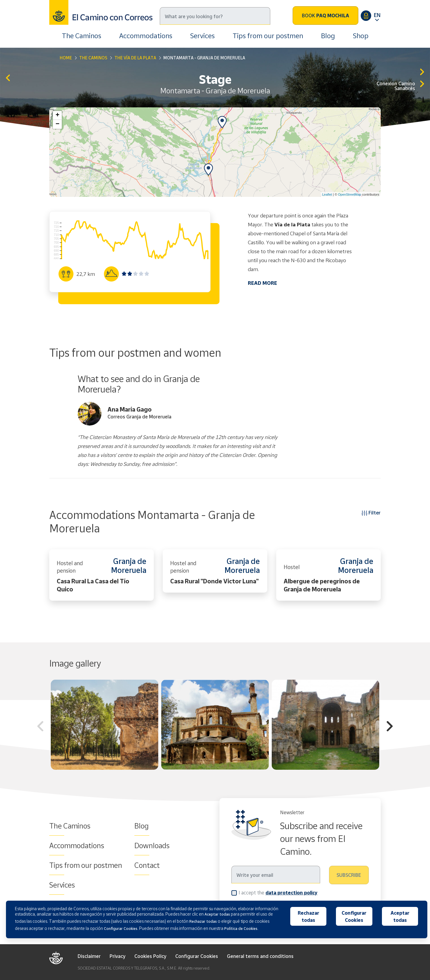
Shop (361, 36)
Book (325, 16)
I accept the (278, 892)
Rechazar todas (308, 916)
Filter (371, 513)
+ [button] (57, 115)
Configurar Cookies (197, 956)
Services (202, 36)
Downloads (152, 845)
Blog (328, 36)
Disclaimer (89, 956)
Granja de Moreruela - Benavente (422, 72)
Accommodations (146, 36)
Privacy (118, 956)
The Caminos (82, 36)
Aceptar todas (400, 916)
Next (390, 727)
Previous (40, 727)
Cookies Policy (150, 956)
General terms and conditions (260, 956)
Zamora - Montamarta (8, 78)
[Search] (215, 16)
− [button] (57, 124)
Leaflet (327, 194)
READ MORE (262, 283)
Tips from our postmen (268, 36)
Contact (147, 865)
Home (66, 58)
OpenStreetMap (350, 194)
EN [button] (377, 15)
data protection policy (291, 893)
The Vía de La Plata (135, 58)
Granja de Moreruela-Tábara (422, 84)
